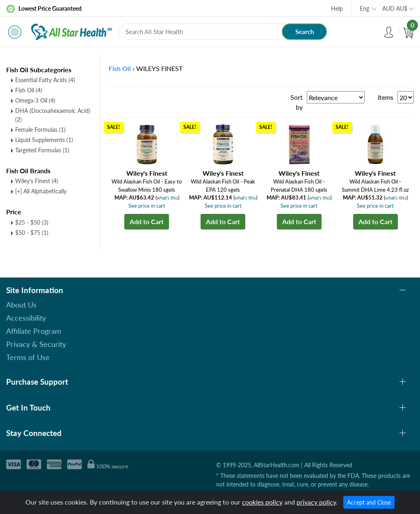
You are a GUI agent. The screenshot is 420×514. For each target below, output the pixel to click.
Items (386, 97)
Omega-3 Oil (35, 100)
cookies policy (262, 502)
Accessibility (26, 318)
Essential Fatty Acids (45, 80)
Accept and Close (369, 502)
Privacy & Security (36, 344)
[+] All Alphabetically (41, 191)
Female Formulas (40, 130)
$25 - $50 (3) (32, 222)
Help (337, 8)
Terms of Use (28, 357)
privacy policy (316, 502)
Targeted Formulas (42, 150)
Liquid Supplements (44, 140)
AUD (395, 8)
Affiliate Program (34, 331)
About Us (21, 305)
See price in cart (147, 206)
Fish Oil (29, 90)
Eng (364, 8)
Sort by (297, 102)
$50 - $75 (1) (32, 233)
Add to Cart (147, 221)
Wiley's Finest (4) (37, 181)
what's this (167, 198)
